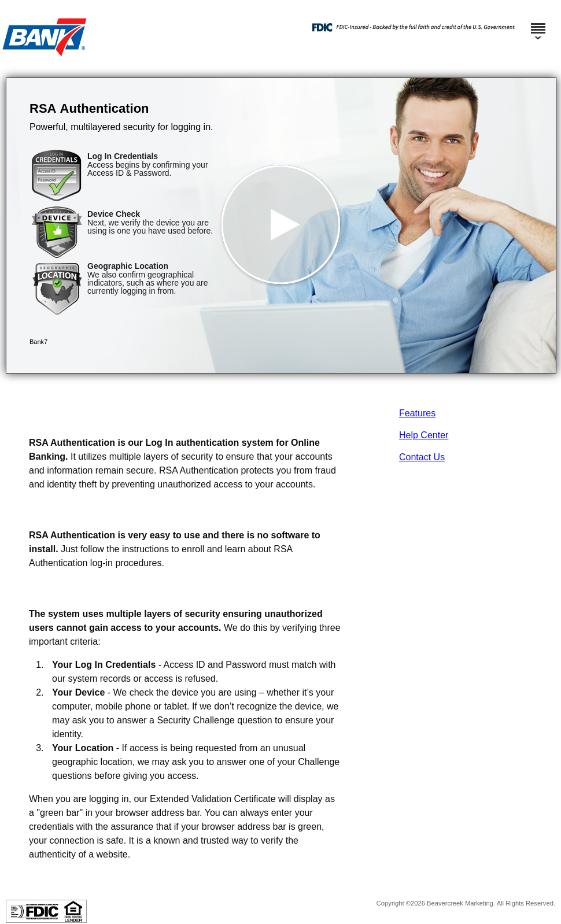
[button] (281, 226)
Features (417, 413)
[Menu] (538, 23)
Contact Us (422, 457)
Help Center (424, 435)
